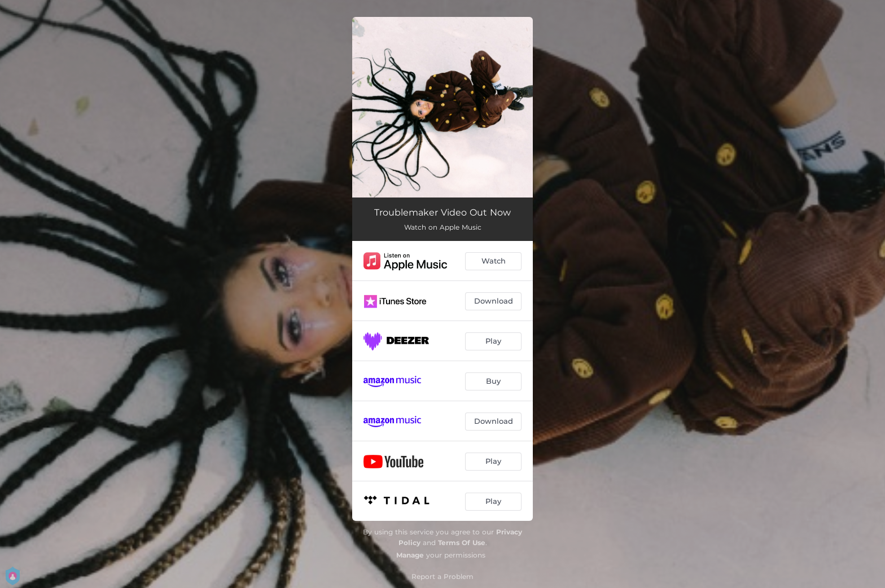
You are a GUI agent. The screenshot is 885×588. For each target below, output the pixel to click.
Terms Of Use (462, 543)
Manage (410, 555)
